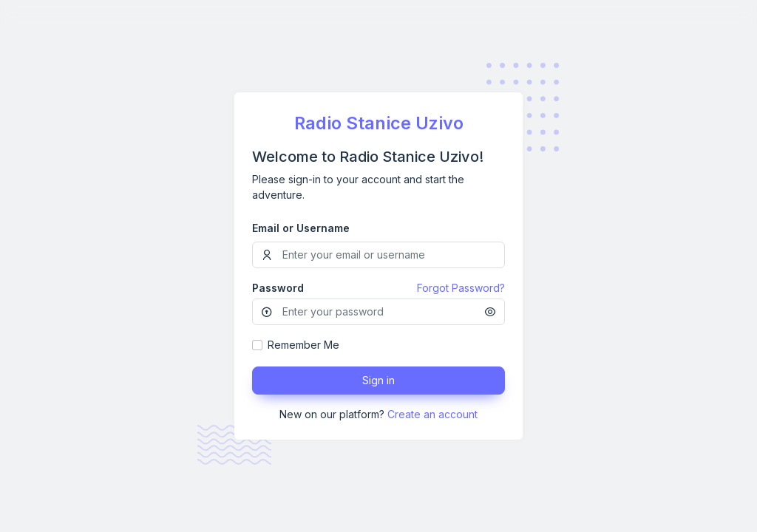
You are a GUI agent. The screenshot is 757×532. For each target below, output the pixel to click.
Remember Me (303, 345)
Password (278, 288)
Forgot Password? (461, 288)
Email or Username (301, 228)
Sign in (378, 380)
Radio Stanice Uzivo (379, 123)
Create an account (432, 414)
